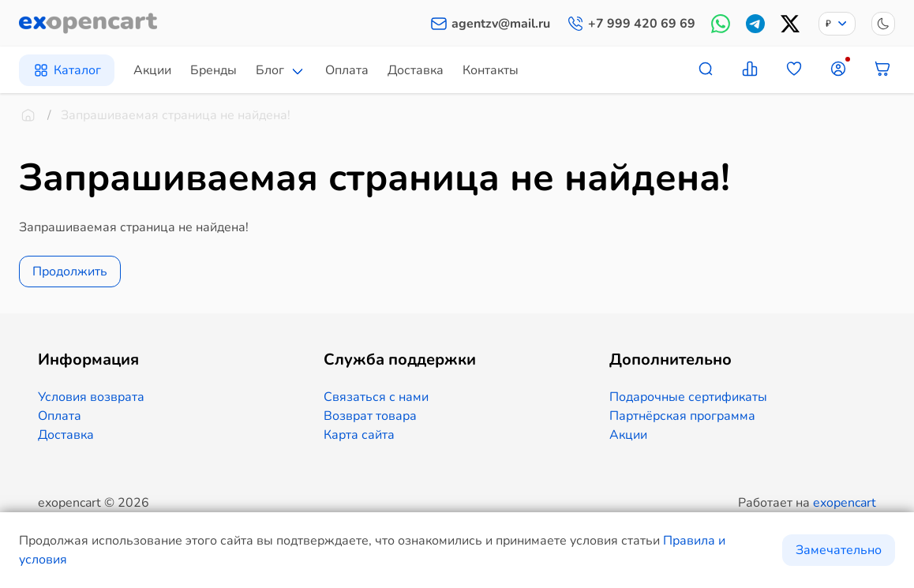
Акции (152, 70)
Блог (270, 70)
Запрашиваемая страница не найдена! (176, 115)
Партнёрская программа (682, 416)
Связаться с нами (376, 397)
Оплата (347, 70)
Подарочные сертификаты (688, 397)
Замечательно (839, 550)
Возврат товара (370, 416)
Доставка (416, 70)
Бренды (214, 70)
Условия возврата (91, 397)
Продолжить (70, 272)
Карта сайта (359, 435)
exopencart (845, 503)
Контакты (491, 70)
